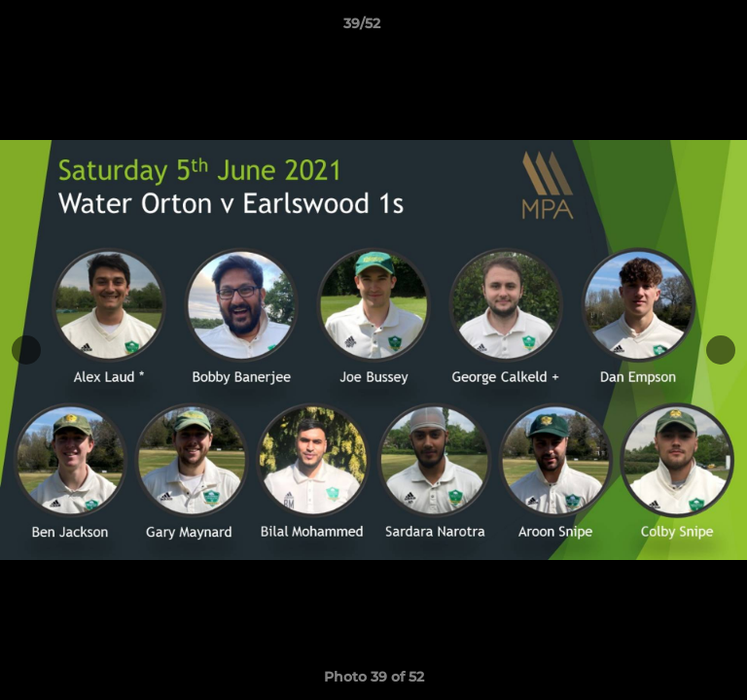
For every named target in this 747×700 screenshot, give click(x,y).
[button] (677, 28)
